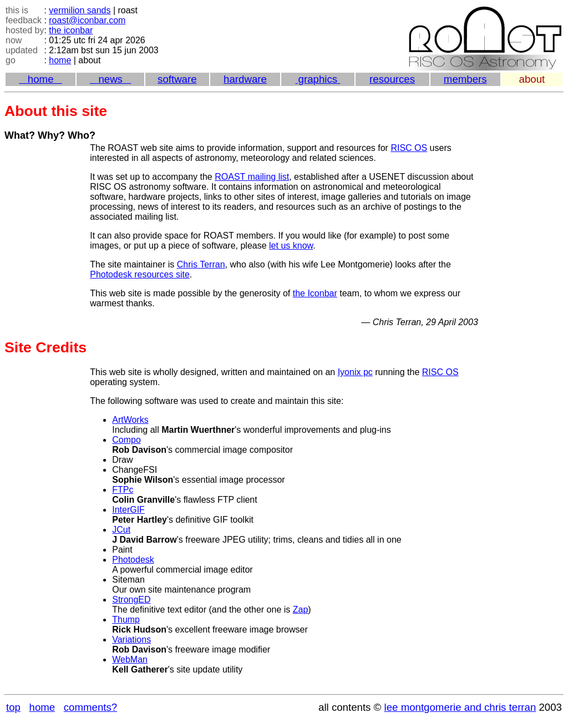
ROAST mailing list (252, 177)
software (177, 79)
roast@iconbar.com (87, 20)
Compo (126, 440)
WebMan (130, 659)
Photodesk (133, 560)
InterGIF (128, 510)
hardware (245, 79)
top (13, 707)
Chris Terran (201, 264)
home (60, 60)
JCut (121, 530)
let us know (291, 246)
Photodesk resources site (140, 274)
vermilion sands (80, 10)
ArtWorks (130, 420)
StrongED (131, 600)
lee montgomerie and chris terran (460, 707)
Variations (131, 639)
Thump (126, 620)
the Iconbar (315, 293)
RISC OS (409, 148)
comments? (90, 707)
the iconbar (71, 30)
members (465, 79)
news (111, 79)
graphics (318, 79)
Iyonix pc (355, 372)
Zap (301, 610)
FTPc (123, 490)
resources (392, 79)
